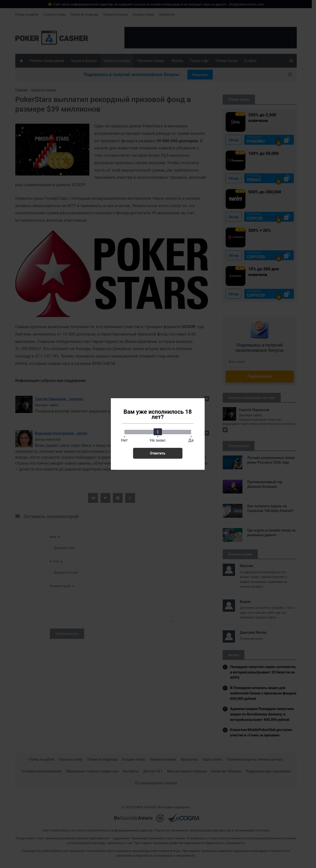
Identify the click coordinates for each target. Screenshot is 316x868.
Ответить (158, 453)
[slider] (158, 432)
